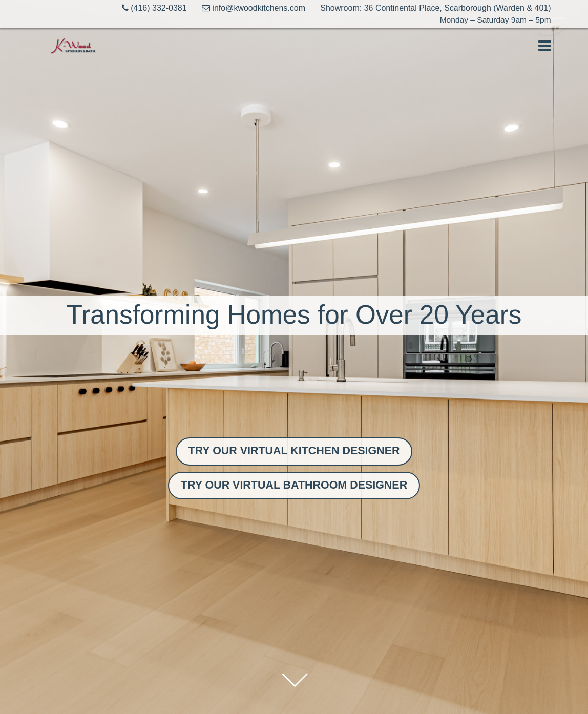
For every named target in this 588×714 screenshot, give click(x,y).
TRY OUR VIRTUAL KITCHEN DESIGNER (294, 449)
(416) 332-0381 (147, 8)
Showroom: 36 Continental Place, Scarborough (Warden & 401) (435, 8)
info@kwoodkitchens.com (250, 8)
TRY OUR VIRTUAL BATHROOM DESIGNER (294, 486)
